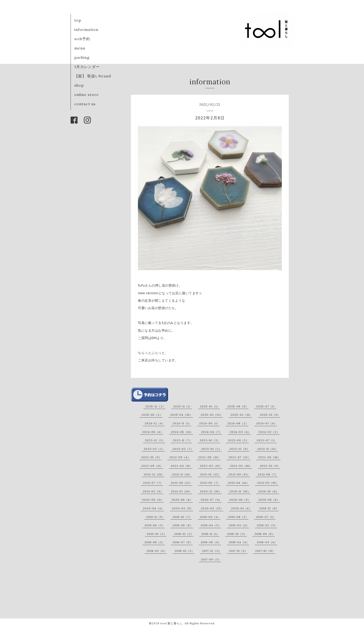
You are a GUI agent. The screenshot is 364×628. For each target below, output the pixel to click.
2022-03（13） (211, 466)
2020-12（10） (211, 491)
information (86, 29)
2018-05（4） (211, 542)
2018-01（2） (184, 551)
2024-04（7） (211, 432)
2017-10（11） (265, 551)
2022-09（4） (180, 457)
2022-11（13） (268, 449)
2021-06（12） (181, 483)
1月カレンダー (87, 67)
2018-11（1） (210, 534)
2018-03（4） (267, 542)
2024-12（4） (155, 423)
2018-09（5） (265, 534)
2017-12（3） (212, 551)
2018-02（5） (157, 551)
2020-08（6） (182, 500)
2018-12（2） (184, 534)
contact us (85, 104)
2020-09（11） (153, 500)
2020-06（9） (240, 500)
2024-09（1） (209, 423)
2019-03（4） (239, 525)
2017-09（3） (211, 559)
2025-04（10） (181, 415)
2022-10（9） (151, 457)
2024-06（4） (153, 432)
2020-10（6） (268, 491)
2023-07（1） (267, 440)
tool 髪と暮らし (172, 623)
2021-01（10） (181, 491)
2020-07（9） (211, 500)
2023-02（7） (183, 449)
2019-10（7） (182, 517)
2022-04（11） (181, 466)
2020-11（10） (240, 491)
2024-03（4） (240, 432)
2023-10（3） (210, 440)
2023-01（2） (211, 449)
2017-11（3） (238, 551)
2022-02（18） (241, 466)
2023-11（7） (182, 440)
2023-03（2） (154, 449)
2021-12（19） (154, 474)
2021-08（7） (268, 474)
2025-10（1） (210, 406)
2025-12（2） (155, 406)
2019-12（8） (269, 508)
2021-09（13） (239, 474)
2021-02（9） (153, 491)
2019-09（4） (210, 517)
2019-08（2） (238, 517)
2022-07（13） (239, 457)
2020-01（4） (241, 508)
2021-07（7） (153, 483)
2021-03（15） (268, 483)
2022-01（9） (270, 466)
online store (86, 95)
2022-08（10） (210, 457)
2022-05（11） (152, 466)
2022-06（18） (269, 457)
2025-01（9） (270, 415)
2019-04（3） (211, 525)
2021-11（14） (182, 474)
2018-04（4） (239, 542)
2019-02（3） (267, 525)
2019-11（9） (155, 517)
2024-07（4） (266, 423)
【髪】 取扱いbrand (93, 76)
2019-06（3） (155, 525)
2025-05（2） (152, 415)
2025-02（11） (241, 415)
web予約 (82, 39)
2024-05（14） (182, 432)
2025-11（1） (183, 406)
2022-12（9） (239, 449)
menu (80, 48)
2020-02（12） (212, 508)
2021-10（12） (210, 474)
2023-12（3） (155, 440)
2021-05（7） (210, 483)
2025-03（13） (212, 415)
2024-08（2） (238, 423)
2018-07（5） (183, 542)
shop (79, 85)
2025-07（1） (266, 406)
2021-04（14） (239, 483)
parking (82, 57)
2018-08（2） (155, 542)
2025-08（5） (238, 406)
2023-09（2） (238, 440)
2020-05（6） (269, 500)
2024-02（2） (269, 432)
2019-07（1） (266, 517)
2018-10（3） (237, 534)
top (78, 20)
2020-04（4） (153, 508)
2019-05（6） (183, 525)
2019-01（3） (157, 534)
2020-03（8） (182, 508)
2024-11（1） (182, 423)
